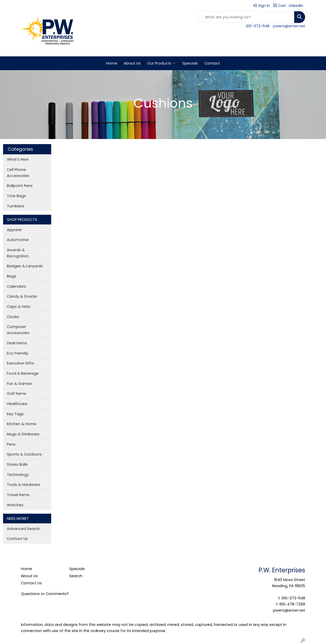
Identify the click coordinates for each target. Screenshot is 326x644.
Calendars (16, 286)
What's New (18, 159)
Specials (190, 63)
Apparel (14, 230)
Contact (212, 63)
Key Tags (15, 414)
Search (76, 576)
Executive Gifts (20, 363)
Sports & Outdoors (24, 454)
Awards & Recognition (18, 253)
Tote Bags (16, 196)
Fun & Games (19, 384)
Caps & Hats (19, 307)
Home (112, 63)
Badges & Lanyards (25, 266)
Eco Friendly (18, 353)
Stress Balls (17, 464)
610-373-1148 (258, 26)
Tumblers (16, 206)
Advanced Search (23, 529)
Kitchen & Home (22, 424)
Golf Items (17, 394)
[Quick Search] (246, 17)
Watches (15, 505)
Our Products (161, 63)
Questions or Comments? (45, 594)
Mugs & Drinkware (23, 434)
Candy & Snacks (22, 296)
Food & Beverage (23, 373)
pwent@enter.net (289, 26)
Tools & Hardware (23, 485)
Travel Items (18, 495)
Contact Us (17, 539)
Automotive (18, 240)
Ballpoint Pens (20, 186)
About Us (132, 63)
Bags (12, 276)
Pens (11, 444)
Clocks (13, 317)
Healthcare (17, 404)
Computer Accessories (18, 330)
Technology (18, 475)
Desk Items (17, 343)
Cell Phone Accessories (18, 173)
